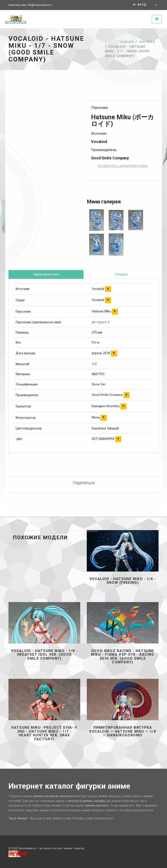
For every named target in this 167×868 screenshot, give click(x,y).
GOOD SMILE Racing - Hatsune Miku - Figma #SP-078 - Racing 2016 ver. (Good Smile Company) (123, 657)
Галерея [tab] (121, 274)
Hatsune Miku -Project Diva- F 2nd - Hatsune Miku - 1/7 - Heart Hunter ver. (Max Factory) (44, 733)
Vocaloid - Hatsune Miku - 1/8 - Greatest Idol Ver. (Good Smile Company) (44, 655)
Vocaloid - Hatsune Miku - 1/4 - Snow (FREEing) (123, 581)
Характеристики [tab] (46, 274)
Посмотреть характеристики (123, 166)
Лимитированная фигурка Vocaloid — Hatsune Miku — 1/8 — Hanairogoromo (123, 731)
